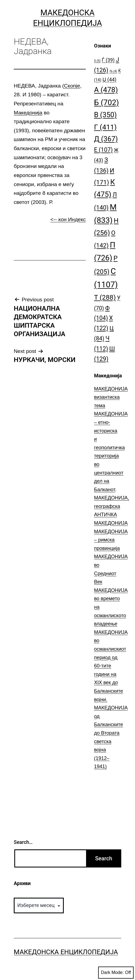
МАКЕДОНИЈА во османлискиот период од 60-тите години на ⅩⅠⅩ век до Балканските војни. (111, 666)
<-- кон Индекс (68, 219)
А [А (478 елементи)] (106, 90)
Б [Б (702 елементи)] (107, 103)
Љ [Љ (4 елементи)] (113, 71)
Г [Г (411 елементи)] (105, 127)
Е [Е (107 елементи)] (103, 150)
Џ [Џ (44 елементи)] (110, 79)
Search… (23, 842)
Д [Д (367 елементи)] (106, 139)
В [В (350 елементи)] (105, 115)
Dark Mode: (116, 973)
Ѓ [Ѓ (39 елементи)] (108, 60)
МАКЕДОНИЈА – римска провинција (111, 540)
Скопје (72, 86)
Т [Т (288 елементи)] (105, 297)
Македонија (28, 113)
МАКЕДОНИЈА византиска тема (111, 397)
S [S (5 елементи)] (97, 61)
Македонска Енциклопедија (66, 952)
